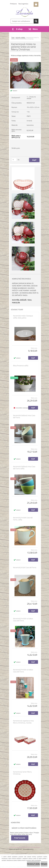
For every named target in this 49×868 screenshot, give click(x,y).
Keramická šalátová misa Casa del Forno (24, 416)
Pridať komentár (20, 838)
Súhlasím (44, 864)
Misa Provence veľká (21, 366)
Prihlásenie (13, 4)
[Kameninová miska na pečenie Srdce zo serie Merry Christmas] (26, 63)
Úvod (13, 38)
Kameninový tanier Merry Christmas (22, 773)
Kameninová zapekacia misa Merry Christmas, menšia (23, 722)
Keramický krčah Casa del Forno (25, 567)
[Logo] (24, 12)
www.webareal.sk (28, 849)
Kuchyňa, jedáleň (20, 38)
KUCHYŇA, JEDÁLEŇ (19, 300)
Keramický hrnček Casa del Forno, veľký (23, 519)
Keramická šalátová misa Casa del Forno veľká (24, 468)
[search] (36, 21)
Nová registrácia (23, 4)
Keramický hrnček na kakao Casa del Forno (23, 620)
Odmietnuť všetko (33, 864)
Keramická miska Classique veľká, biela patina (23, 317)
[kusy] (14, 160)
